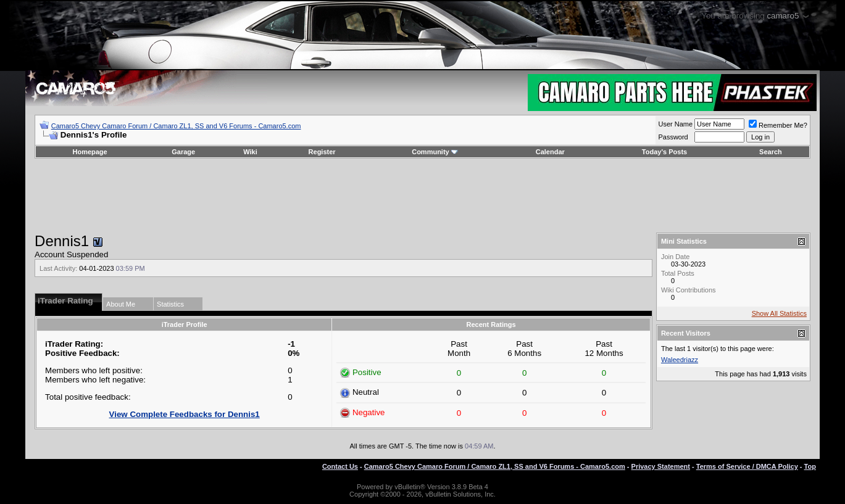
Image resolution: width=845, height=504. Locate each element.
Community (435, 152)
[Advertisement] (422, 196)
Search (771, 152)
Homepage (89, 152)
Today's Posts (664, 152)
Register (322, 152)
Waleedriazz (680, 360)
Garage (183, 152)
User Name (675, 124)
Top (810, 466)
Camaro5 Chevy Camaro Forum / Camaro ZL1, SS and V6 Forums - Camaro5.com (176, 126)
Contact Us (340, 466)
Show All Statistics (779, 313)
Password (673, 137)
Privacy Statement (661, 466)
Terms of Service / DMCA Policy (747, 466)
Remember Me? (778, 125)
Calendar (550, 152)
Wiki (250, 152)
